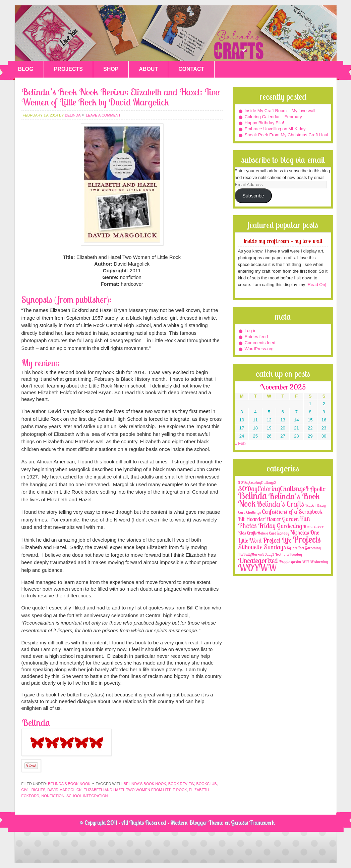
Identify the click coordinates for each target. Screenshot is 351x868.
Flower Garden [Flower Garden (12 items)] (282, 519)
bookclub (206, 784)
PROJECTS (68, 69)
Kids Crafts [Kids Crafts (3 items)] (247, 533)
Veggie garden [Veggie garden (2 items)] (290, 562)
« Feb (240, 443)
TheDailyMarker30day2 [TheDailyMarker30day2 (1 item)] (256, 554)
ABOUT (148, 69)
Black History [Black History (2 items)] (315, 505)
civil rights (34, 790)
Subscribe (253, 196)
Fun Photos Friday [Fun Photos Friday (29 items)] (274, 522)
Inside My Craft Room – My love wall (280, 111)
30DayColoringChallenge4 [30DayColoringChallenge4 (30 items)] (274, 489)
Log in (251, 331)
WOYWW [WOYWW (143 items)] (257, 568)
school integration (87, 796)
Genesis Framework (253, 823)
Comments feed (260, 343)
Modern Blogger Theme (197, 823)
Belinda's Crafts (176, 33)
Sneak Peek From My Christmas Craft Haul (286, 135)
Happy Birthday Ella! (265, 123)
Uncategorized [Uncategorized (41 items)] (258, 560)
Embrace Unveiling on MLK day (275, 129)
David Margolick (64, 790)
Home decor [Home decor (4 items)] (313, 527)
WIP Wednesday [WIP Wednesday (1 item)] (315, 562)
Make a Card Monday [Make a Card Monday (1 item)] (273, 533)
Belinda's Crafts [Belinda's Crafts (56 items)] (280, 504)
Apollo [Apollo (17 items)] (318, 489)
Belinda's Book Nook (69, 784)
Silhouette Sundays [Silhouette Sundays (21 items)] (262, 547)
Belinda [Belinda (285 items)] (253, 496)
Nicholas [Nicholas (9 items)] (300, 532)
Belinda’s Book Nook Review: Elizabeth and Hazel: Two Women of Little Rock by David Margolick (121, 97)
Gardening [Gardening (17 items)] (289, 526)
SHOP (111, 69)
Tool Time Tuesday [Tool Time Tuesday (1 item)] (288, 554)
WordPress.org (259, 349)
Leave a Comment (103, 115)
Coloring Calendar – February (273, 117)
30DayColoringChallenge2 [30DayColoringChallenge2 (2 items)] (257, 482)
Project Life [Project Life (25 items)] (277, 540)
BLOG (26, 69)
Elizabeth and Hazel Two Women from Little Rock (135, 790)
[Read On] (316, 285)
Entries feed (256, 337)
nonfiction (53, 796)
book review (181, 784)
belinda (72, 115)
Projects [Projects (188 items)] (307, 539)
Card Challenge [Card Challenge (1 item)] (249, 512)
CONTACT (191, 69)
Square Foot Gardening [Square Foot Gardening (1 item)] (304, 548)
